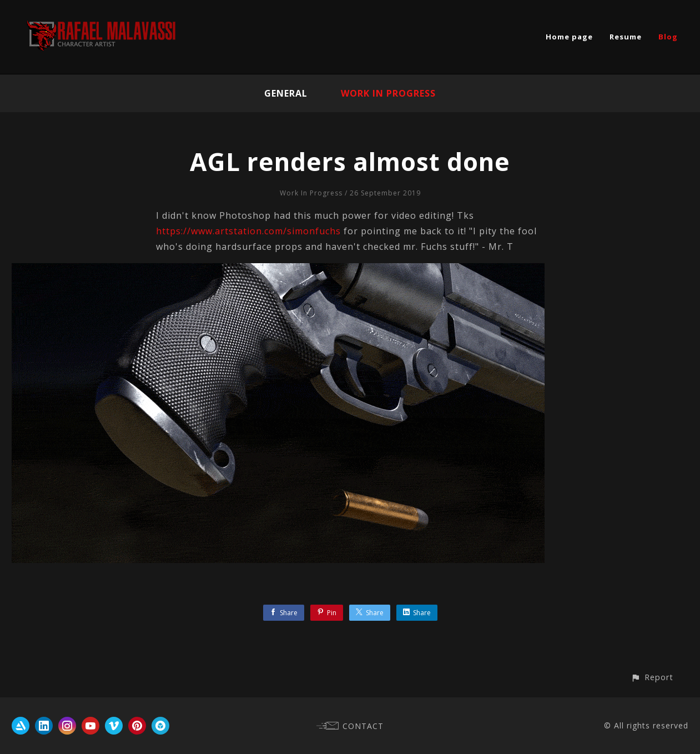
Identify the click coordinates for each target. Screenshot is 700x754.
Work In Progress (388, 93)
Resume (626, 37)
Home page (569, 37)
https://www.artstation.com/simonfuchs (248, 231)
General (286, 93)
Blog (668, 37)
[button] (652, 677)
